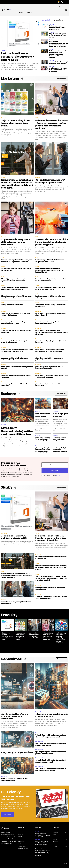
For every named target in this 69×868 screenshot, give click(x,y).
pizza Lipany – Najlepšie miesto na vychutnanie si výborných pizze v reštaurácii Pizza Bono (51, 332)
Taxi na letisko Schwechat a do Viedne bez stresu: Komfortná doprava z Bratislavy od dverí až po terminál (58, 54)
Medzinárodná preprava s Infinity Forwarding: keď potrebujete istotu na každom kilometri (49, 270)
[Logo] (6, 10)
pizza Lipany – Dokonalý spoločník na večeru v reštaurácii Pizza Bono (43, 439)
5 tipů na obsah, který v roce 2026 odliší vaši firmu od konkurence (58, 70)
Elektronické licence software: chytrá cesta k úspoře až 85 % (18, 57)
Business (4, 311)
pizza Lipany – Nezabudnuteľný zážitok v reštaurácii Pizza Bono (17, 431)
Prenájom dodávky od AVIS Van (12, 305)
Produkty (4, 50)
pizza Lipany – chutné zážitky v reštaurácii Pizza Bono (59, 439)
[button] (66, 10)
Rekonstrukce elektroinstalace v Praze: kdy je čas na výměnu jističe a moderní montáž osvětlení (51, 538)
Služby (51, 40)
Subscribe (55, 471)
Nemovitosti (5, 712)
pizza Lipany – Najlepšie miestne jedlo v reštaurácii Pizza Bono (60, 450)
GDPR (58, 475)
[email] (55, 465)
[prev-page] (2, 648)
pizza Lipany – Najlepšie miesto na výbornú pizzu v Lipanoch (43, 415)
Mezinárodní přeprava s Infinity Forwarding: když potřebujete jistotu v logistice (52, 242)
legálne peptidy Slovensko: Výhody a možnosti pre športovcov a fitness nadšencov (61, 638)
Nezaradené (5, 294)
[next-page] (67, 648)
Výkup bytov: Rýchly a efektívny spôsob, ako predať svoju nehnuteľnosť (14, 717)
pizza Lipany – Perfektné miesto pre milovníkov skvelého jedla (60, 415)
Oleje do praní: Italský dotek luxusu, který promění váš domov (58, 36)
